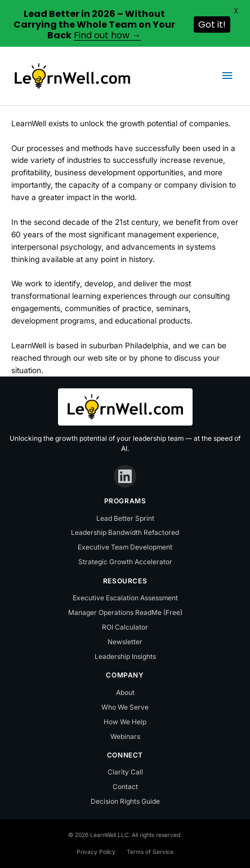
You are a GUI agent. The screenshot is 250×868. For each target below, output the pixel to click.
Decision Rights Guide (125, 801)
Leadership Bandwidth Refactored (125, 532)
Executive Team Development (125, 547)
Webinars (125, 736)
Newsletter (125, 642)
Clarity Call (125, 772)
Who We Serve (125, 707)
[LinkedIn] (125, 476)
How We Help (125, 722)
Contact (125, 787)
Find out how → (107, 35)
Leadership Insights (125, 656)
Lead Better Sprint (125, 518)
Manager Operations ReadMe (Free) (125, 612)
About (125, 692)
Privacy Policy (96, 852)
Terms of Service (150, 852)
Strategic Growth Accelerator (125, 562)
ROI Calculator (125, 627)
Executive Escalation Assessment (125, 598)
